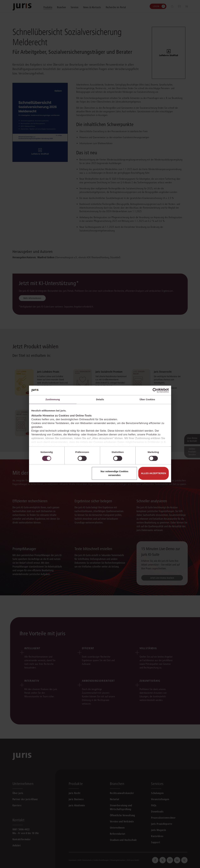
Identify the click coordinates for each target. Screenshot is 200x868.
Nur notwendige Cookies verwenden (114, 473)
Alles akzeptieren (154, 473)
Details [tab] (100, 399)
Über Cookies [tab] (147, 399)
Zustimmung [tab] (53, 399)
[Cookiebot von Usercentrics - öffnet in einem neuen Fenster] (155, 390)
